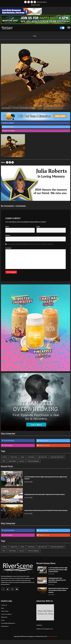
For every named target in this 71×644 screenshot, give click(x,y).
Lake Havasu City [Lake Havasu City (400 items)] (42, 457)
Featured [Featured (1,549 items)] (5, 457)
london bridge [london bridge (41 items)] (12, 461)
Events (3, 620)
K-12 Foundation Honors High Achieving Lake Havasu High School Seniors (58, 570)
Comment (9, 248)
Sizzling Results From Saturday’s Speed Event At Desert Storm (45, 494)
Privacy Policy (5, 611)
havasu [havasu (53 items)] (23, 457)
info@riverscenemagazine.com (45, 629)
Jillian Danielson (6, 108)
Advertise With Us (42, 2)
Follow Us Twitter (44, 441)
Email (39, 227)
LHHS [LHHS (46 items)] (4, 461)
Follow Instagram (8, 445)
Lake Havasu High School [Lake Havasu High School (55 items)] (57, 457)
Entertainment (5, 626)
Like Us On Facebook (9, 441)
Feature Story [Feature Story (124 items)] (14, 457)
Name (8, 227)
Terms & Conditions (6, 614)
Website (8, 235)
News (3, 608)
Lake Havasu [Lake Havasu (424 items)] (31, 457)
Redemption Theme (52, 636)
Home (35, 36)
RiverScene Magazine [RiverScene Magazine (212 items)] (33, 461)
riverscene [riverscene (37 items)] (22, 461)
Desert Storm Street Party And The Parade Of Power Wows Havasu (46, 510)
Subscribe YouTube (44, 445)
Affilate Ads (4, 617)
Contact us (4, 605)
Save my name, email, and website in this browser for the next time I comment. (30, 244)
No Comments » (24, 108)
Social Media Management (8, 623)
